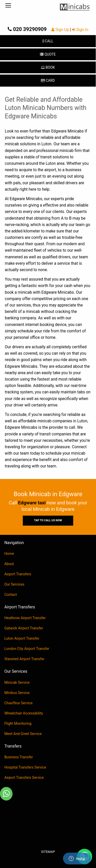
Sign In (80, 30)
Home (9, 554)
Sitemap (48, 852)
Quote (48, 54)
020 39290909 (27, 29)
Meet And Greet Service (23, 734)
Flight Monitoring (18, 723)
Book (48, 67)
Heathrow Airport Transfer (25, 618)
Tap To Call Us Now (48, 520)
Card (48, 80)
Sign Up (61, 30)
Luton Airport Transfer (22, 638)
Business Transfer (19, 757)
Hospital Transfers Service (25, 767)
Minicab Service (17, 682)
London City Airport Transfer (27, 649)
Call (48, 41)
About (9, 564)
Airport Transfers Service (24, 778)
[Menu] (8, 6)
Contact (11, 595)
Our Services (14, 584)
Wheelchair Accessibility (24, 713)
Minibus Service (17, 693)
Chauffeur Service (19, 703)
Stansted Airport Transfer (24, 659)
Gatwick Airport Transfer (24, 628)
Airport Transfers (18, 574)
